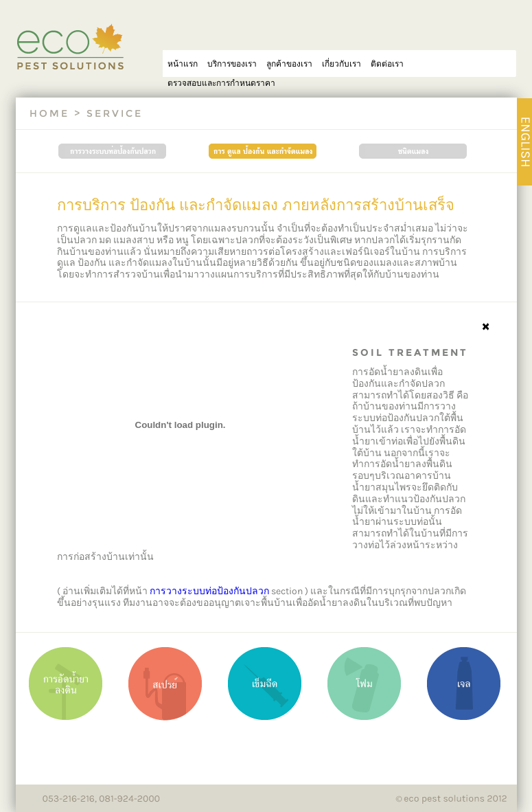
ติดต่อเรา (387, 64)
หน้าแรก (183, 64)
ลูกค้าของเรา (289, 64)
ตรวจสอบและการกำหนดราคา (221, 83)
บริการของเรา (232, 64)
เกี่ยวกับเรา (342, 64)
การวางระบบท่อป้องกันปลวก (209, 591)
